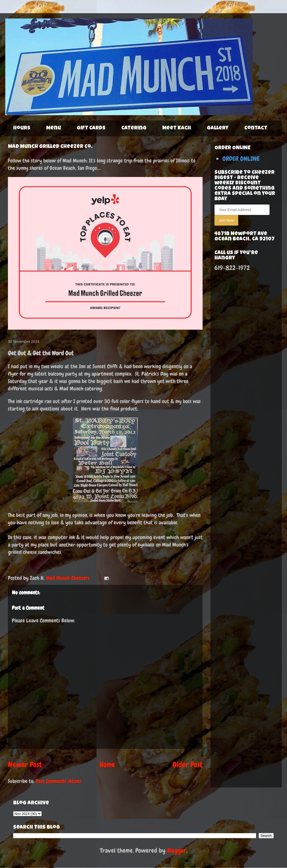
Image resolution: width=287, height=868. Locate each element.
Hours (22, 128)
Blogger (177, 850)
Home (107, 765)
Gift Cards (91, 128)
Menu (54, 128)
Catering (134, 128)
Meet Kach (177, 128)
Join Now (226, 220)
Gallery (218, 128)
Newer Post (25, 765)
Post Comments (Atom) (58, 781)
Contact (256, 128)
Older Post (188, 765)
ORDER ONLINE (241, 159)
